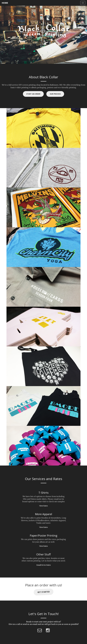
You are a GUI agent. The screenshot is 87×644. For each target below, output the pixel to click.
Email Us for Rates (44, 565)
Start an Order (33, 94)
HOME (5, 3)
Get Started (43, 592)
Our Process (55, 94)
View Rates (43, 506)
